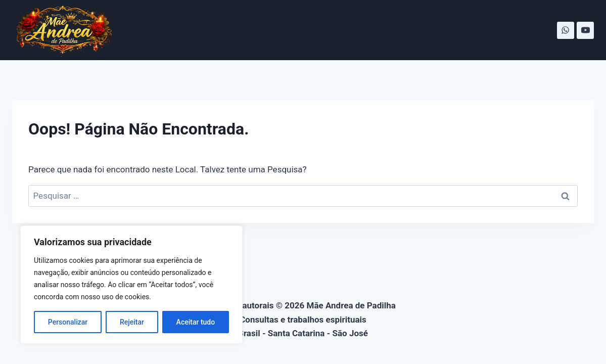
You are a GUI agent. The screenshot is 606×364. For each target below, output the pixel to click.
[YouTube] (585, 30)
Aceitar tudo (196, 322)
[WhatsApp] (566, 30)
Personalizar (68, 322)
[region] (131, 285)
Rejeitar (132, 322)
